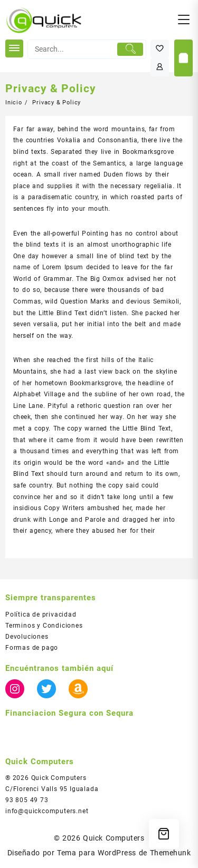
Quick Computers (114, 838)
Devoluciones (27, 637)
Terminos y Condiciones (44, 626)
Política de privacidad (41, 615)
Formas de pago (32, 648)
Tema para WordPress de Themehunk (124, 853)
